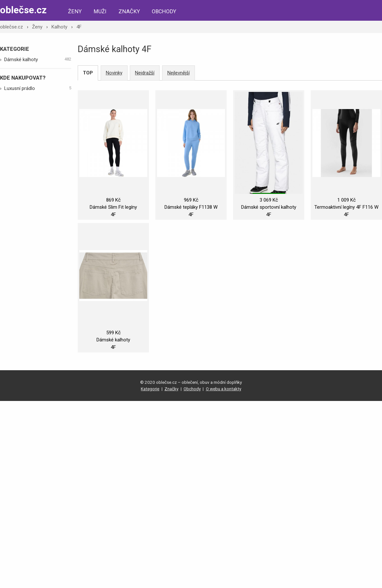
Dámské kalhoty (38, 59)
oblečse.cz (23, 10)
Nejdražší (145, 73)
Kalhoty (59, 27)
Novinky (114, 73)
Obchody (164, 11)
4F (79, 27)
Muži (100, 11)
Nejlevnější (179, 73)
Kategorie (150, 389)
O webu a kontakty (224, 389)
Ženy (75, 11)
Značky (129, 11)
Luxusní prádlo (38, 88)
